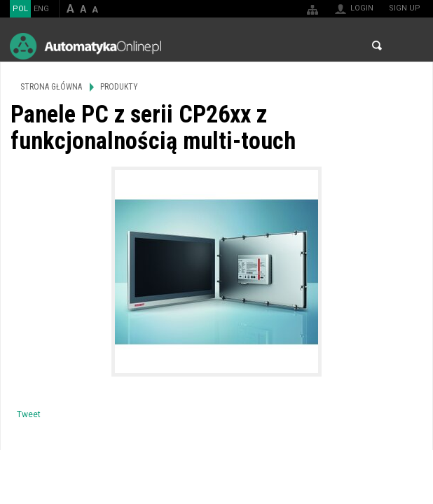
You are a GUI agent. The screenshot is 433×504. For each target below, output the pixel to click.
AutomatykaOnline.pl (85, 46)
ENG (41, 9)
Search (377, 45)
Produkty (119, 87)
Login (362, 8)
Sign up (405, 8)
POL (20, 9)
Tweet (29, 414)
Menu (409, 46)
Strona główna (51, 87)
